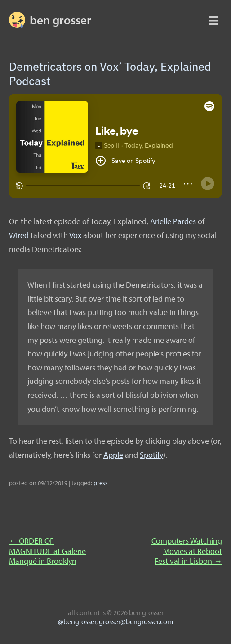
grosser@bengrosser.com (136, 621)
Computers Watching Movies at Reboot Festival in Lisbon (187, 551)
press (101, 483)
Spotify (151, 455)
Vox (75, 235)
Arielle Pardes (173, 221)
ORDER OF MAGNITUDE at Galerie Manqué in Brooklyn (47, 551)
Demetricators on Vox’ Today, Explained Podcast (110, 73)
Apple (113, 455)
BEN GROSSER (60, 20)
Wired (19, 235)
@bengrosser (77, 621)
